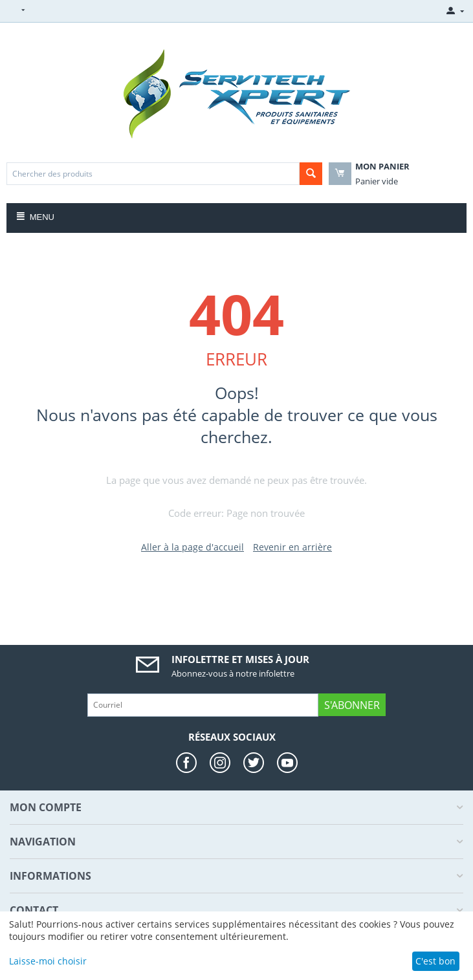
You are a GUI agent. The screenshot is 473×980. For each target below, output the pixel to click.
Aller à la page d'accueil (192, 547)
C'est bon (435, 961)
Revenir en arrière (292, 547)
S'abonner (352, 705)
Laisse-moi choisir (48, 961)
